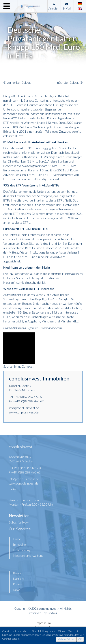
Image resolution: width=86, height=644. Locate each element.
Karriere (19, 579)
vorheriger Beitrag (17, 82)
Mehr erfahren (66, 639)
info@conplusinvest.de (24, 408)
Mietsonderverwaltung (28, 556)
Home (17, 539)
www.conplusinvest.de (24, 412)
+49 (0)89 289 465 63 (29, 397)
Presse (18, 584)
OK (80, 639)
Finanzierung (22, 550)
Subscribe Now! (19, 522)
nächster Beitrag (70, 82)
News (17, 590)
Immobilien (20, 544)
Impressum (43, 623)
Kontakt (19, 573)
